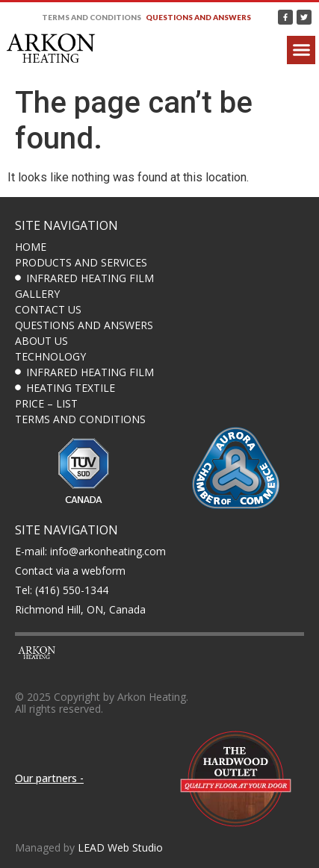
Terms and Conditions (92, 17)
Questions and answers (198, 17)
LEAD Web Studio (120, 847)
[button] (301, 50)
